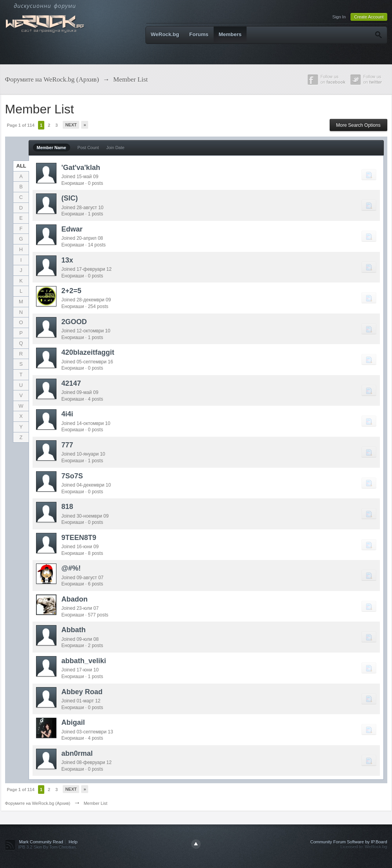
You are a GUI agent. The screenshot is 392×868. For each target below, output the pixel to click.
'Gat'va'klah (81, 168)
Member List (95, 803)
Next (71, 125)
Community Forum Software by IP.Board (348, 842)
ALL (21, 166)
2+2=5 (72, 291)
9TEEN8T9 (79, 538)
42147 (71, 383)
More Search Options (358, 125)
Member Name (52, 148)
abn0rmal (77, 753)
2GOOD (74, 322)
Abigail (73, 722)
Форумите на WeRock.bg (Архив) (38, 803)
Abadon (75, 599)
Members (230, 34)
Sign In (339, 17)
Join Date (115, 148)
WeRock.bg (165, 34)
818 (67, 507)
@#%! (71, 568)
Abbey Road (82, 692)
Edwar (72, 229)
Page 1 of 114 (21, 125)
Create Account (369, 17)
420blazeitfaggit (88, 352)
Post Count (88, 148)
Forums (199, 34)
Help (73, 842)
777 (67, 445)
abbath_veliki (84, 661)
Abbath (74, 630)
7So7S (72, 476)
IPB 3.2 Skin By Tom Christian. (48, 847)
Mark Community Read (41, 842)
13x (67, 260)
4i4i (67, 414)
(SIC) (70, 198)
